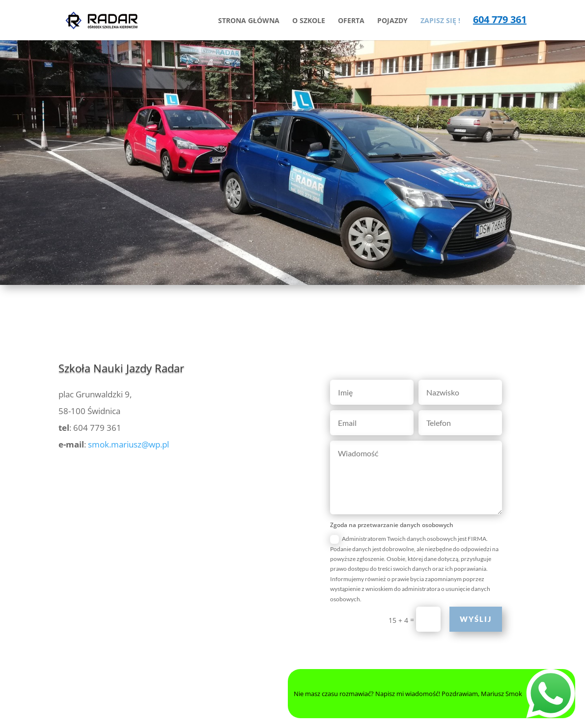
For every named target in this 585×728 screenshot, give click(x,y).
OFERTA (351, 21)
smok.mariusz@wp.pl (128, 444)
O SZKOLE (309, 21)
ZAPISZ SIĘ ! (440, 21)
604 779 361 (500, 21)
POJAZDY (392, 21)
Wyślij (476, 619)
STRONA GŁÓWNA (249, 21)
